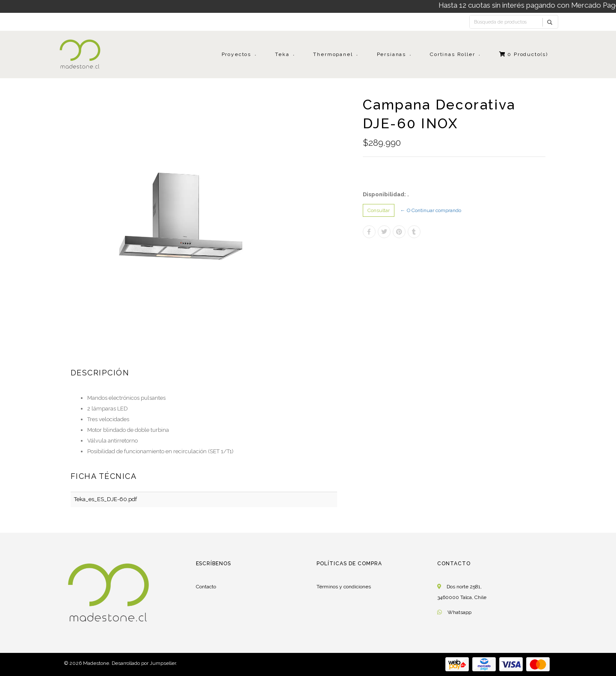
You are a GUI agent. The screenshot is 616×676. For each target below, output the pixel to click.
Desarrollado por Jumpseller (144, 663)
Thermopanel (333, 54)
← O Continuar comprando (431, 210)
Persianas (391, 54)
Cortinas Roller (452, 54)
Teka (282, 54)
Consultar (379, 210)
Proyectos (236, 54)
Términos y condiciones (344, 587)
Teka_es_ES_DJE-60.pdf (105, 499)
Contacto (206, 587)
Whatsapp (459, 612)
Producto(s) (524, 54)
